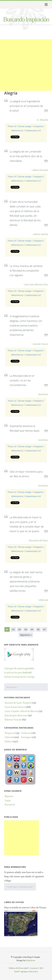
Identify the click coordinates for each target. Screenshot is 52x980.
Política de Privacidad (18, 968)
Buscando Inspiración (26, 19)
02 (13, 629)
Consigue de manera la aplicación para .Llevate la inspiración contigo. (20, 668)
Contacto (34, 968)
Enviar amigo (25, 126)
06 (38, 629)
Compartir (38, 126)
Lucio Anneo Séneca (15, 707)
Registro (9, 796)
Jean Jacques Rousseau (16, 716)
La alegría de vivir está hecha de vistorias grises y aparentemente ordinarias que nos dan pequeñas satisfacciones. (26, 581)
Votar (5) (12, 401)
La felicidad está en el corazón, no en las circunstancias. (22, 380)
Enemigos (26, 737)
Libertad (9, 737)
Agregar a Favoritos (29, 972)
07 (45, 629)
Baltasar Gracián (13, 720)
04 (26, 629)
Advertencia (17, 131)
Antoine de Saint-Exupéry (18, 703)
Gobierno (26, 733)
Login (8, 801)
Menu (46, 5)
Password (10, 805)
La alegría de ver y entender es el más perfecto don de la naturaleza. (26, 156)
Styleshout (30, 961)
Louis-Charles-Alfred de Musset (21, 711)
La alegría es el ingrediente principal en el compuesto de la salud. (26, 106)
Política (9, 742)
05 (32, 629)
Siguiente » (26, 635)
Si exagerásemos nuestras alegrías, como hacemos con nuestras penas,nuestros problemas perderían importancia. (26, 325)
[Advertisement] (26, 66)
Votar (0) (12, 126)
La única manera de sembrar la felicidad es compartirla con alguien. (26, 271)
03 (20, 629)
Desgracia (10, 733)
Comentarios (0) (33, 131)
